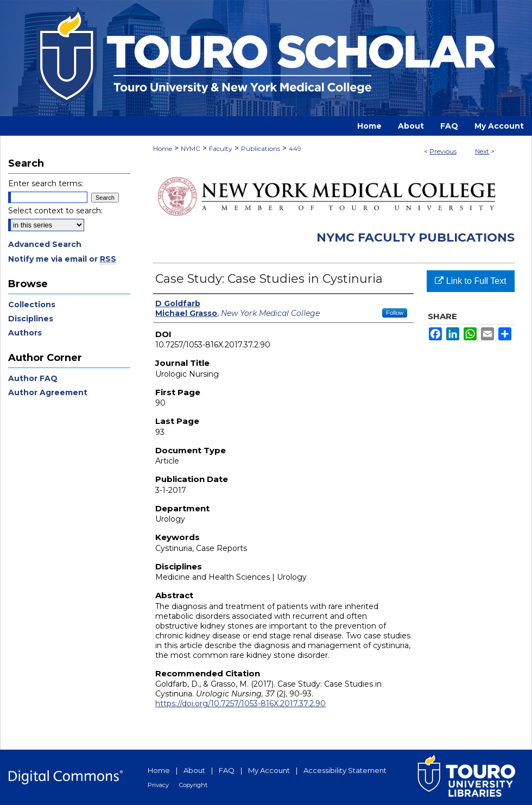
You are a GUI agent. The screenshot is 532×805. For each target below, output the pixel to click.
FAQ (227, 770)
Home (163, 148)
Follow (395, 313)
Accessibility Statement (345, 770)
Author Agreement (48, 392)
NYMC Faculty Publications (416, 237)
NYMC (191, 148)
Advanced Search (45, 244)
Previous (443, 151)
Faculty (221, 148)
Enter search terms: (46, 183)
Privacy (158, 785)
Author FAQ (33, 378)
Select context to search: (55, 211)
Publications (261, 148)
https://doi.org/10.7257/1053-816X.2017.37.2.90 (240, 703)
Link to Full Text (470, 281)
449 (295, 148)
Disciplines (31, 319)
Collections (32, 305)
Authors (25, 333)
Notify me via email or (62, 259)
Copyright (193, 785)
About (194, 770)
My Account (269, 770)
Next (482, 151)
